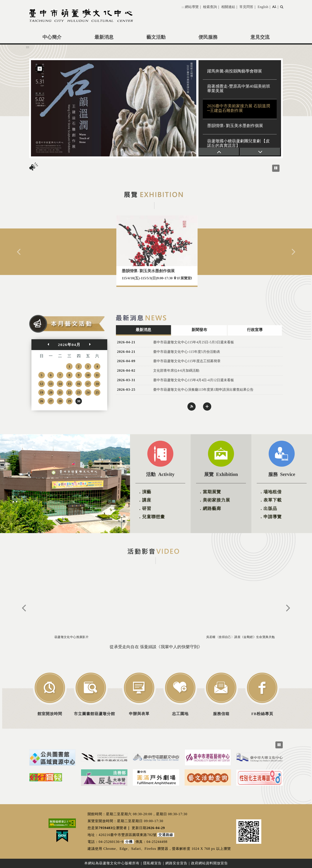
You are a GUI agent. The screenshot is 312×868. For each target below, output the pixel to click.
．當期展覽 (210, 492)
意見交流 (260, 37)
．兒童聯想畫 (151, 517)
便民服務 (208, 37)
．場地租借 (270, 492)
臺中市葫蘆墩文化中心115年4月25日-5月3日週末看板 (194, 342)
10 (88, 375)
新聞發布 (199, 330)
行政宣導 (255, 330)
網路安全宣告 (176, 863)
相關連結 (228, 7)
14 (60, 384)
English (263, 7)
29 (69, 401)
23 (79, 392)
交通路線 (166, 835)
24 (88, 392)
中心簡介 (52, 37)
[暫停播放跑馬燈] (276, 168)
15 (69, 384)
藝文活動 (156, 37)
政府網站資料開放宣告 (210, 863)
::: (183, 7)
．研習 (144, 508)
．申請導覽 (270, 517)
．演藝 (144, 492)
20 (51, 392)
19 (41, 392)
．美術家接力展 (214, 500)
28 (60, 401)
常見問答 (246, 7)
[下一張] (260, 152)
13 (51, 384)
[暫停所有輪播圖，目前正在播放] (279, 745)
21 (60, 392)
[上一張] (219, 152)
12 (41, 384)
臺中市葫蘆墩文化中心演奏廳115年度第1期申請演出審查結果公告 (203, 390)
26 (41, 401)
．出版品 (268, 508)
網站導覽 (192, 7)
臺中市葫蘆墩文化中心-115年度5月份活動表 (187, 352)
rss (192, 407)
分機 (129, 842)
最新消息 (104, 37)
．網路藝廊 (210, 508)
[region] (156, 108)
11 (97, 375)
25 (97, 392)
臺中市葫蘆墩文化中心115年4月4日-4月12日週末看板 (194, 380)
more (207, 407)
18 (97, 384)
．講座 (144, 500)
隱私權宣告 (152, 863)
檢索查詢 (210, 7)
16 (79, 384)
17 (88, 384)
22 (69, 392)
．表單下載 (270, 500)
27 (51, 401)
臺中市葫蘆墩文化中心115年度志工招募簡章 (187, 361)
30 (79, 401)
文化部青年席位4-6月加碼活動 (176, 371)
